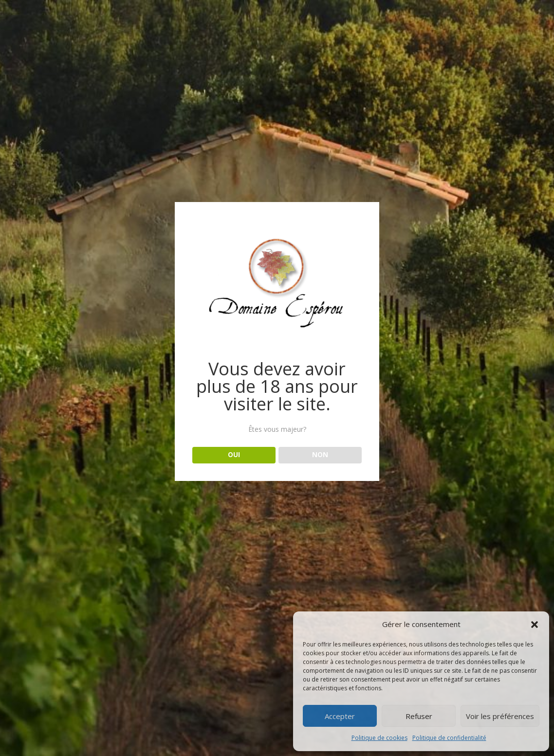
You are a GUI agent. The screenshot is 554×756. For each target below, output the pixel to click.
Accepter (340, 716)
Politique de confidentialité (449, 738)
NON (320, 455)
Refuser (419, 716)
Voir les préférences (500, 716)
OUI (234, 455)
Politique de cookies (379, 738)
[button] (535, 625)
